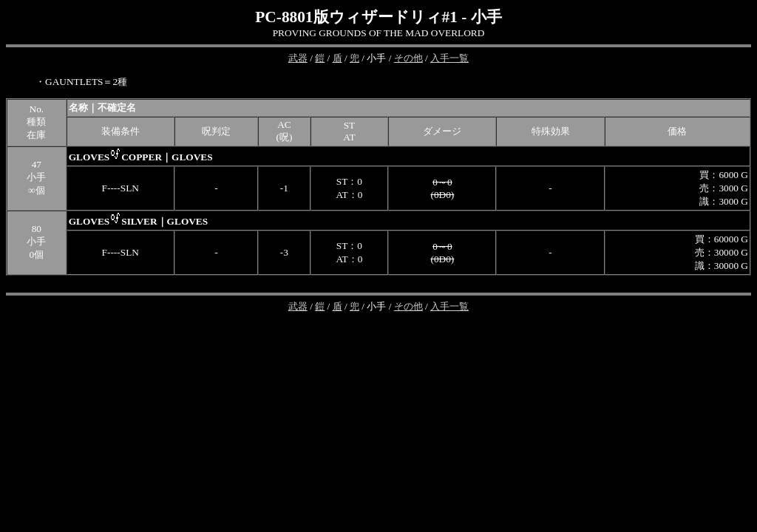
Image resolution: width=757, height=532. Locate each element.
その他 (408, 58)
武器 (298, 58)
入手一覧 (449, 58)
